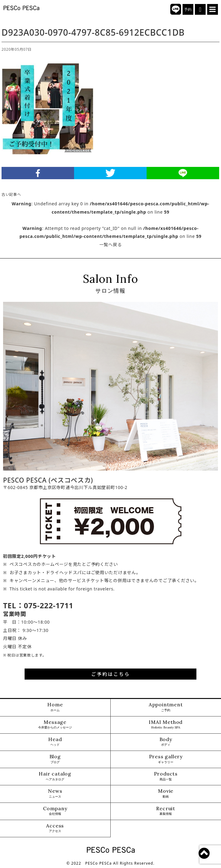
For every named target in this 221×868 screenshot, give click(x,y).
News (55, 793)
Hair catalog (55, 776)
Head (55, 742)
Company (55, 811)
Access (55, 828)
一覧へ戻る (111, 245)
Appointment (166, 707)
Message (55, 725)
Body (166, 742)
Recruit (166, 811)
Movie (166, 793)
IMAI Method (166, 725)
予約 (188, 10)
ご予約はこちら (111, 674)
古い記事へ (11, 194)
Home (55, 707)
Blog (55, 759)
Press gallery (166, 759)
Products (166, 776)
